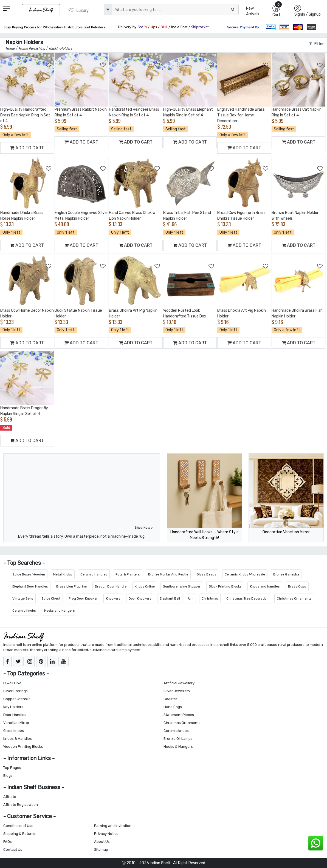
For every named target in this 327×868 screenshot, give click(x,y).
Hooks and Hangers (60, 611)
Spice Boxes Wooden (29, 574)
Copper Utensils (17, 699)
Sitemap (101, 850)
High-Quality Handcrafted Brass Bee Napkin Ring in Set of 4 (25, 115)
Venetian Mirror (16, 723)
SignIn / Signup (308, 14)
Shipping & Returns (19, 834)
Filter (316, 44)
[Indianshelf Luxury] (79, 10)
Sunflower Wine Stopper (182, 586)
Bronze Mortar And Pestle (168, 574)
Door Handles (15, 715)
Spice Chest (51, 598)
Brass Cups (297, 586)
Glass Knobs (14, 731)
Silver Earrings (15, 691)
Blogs (8, 776)
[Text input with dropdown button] (175, 10)
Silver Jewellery (177, 691)
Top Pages (12, 768)
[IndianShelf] (41, 10)
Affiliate (10, 797)
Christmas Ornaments (294, 598)
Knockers (113, 598)
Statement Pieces (179, 715)
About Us (102, 842)
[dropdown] (108, 10)
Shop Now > (144, 528)
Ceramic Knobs (24, 611)
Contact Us (13, 850)
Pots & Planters (128, 574)
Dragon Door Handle (111, 586)
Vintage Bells (23, 598)
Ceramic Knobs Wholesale (245, 574)
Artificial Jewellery (179, 683)
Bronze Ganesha (286, 574)
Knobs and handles (265, 586)
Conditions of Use (18, 826)
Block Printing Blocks (225, 586)
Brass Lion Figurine (71, 586)
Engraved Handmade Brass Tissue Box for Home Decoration (241, 115)
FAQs (8, 842)
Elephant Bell (170, 598)
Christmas (210, 598)
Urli (191, 598)
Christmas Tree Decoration (247, 598)
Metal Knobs (63, 574)
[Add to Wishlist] (49, 65)
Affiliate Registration (21, 805)
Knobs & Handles (18, 739)
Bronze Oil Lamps (178, 739)
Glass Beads (206, 574)
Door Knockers (140, 598)
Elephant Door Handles (30, 586)
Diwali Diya (12, 683)
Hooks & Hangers (178, 747)
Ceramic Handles (94, 574)
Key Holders (13, 707)
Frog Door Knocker (83, 598)
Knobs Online (145, 586)
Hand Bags (173, 707)
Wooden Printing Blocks (23, 747)
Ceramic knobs (176, 731)
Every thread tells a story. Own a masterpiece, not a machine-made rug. (82, 536)
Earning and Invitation (113, 826)
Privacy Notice (106, 834)
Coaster (170, 699)
